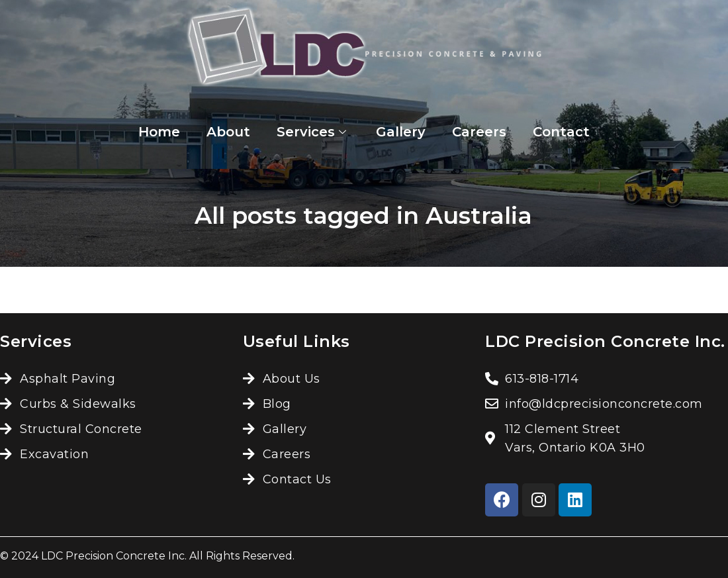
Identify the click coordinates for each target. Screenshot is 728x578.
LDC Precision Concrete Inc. (114, 556)
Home (159, 132)
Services (313, 132)
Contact (561, 132)
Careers (479, 132)
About (228, 132)
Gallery (401, 132)
